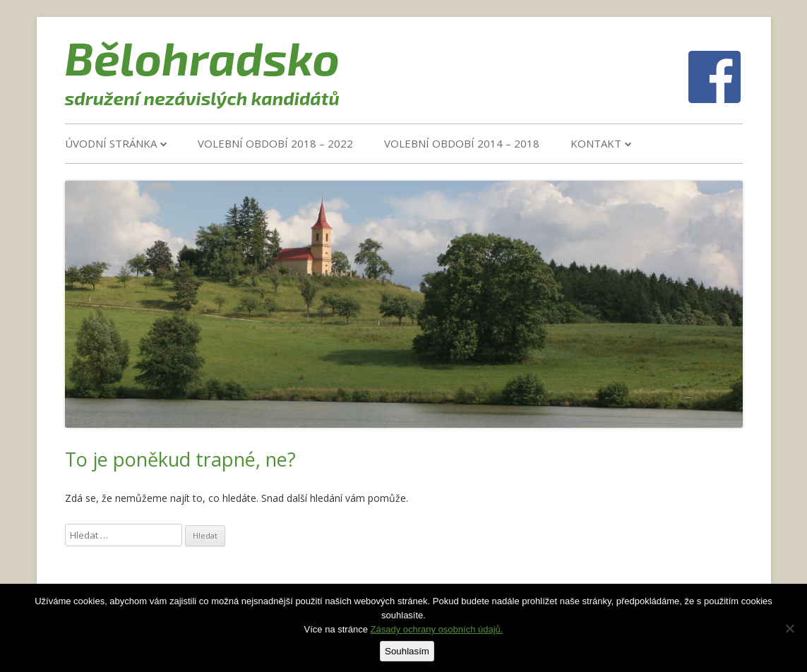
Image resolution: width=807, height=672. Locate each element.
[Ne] (789, 628)
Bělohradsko (203, 57)
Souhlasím (407, 651)
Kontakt (596, 143)
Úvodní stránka (111, 143)
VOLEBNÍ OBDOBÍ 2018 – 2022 (275, 143)
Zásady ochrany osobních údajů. (437, 629)
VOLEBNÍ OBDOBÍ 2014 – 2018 (462, 143)
